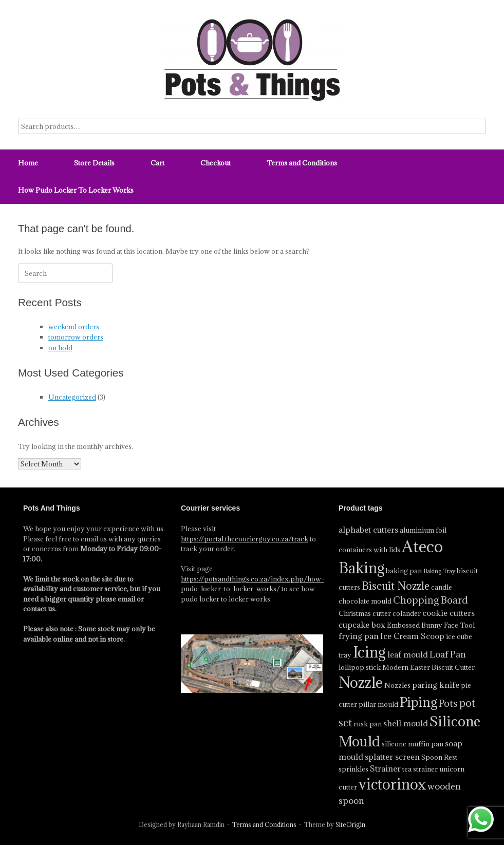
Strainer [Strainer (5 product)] (385, 768)
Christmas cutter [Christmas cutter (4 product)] (365, 613)
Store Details (94, 163)
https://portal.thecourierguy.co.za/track (245, 539)
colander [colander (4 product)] (407, 613)
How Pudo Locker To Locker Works (76, 190)
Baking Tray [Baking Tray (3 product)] (439, 571)
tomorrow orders (76, 337)
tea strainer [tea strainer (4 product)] (420, 769)
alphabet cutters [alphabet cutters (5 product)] (368, 530)
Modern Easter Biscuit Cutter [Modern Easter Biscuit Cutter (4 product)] (428, 667)
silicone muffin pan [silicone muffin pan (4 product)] (413, 744)
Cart (157, 163)
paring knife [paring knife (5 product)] (436, 685)
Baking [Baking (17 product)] (361, 568)
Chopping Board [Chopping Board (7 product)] (431, 600)
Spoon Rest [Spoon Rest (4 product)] (439, 757)
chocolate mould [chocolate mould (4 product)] (365, 601)
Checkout (216, 163)
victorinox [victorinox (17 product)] (392, 784)
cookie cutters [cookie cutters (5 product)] (449, 613)
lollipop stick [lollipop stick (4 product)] (360, 667)
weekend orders (74, 327)
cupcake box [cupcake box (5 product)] (362, 625)
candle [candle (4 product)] (442, 587)
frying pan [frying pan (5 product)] (359, 636)
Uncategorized (72, 397)
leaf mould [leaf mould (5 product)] (408, 654)
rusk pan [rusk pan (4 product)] (368, 724)
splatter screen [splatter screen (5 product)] (392, 757)
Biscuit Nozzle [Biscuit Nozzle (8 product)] (396, 586)
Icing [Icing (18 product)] (369, 652)
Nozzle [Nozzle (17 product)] (361, 683)
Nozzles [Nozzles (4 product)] (397, 685)
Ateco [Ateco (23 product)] (422, 547)
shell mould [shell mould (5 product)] (406, 723)
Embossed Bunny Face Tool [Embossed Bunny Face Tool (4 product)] (431, 625)
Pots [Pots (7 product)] (448, 703)
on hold (60, 348)
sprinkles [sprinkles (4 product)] (353, 769)
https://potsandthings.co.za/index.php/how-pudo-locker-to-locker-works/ (253, 584)
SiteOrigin (350, 825)
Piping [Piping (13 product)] (418, 702)
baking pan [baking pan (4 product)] (404, 571)
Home (28, 163)
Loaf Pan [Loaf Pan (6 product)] (448, 654)
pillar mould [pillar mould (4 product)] (378, 704)
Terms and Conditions (302, 163)
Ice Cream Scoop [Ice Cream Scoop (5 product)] (412, 636)
